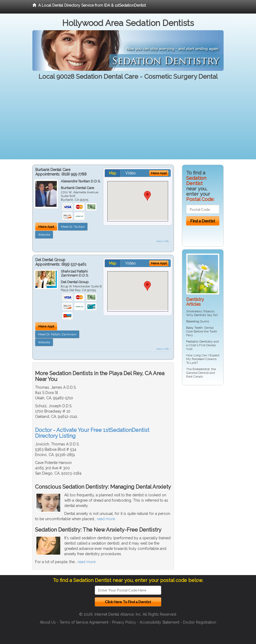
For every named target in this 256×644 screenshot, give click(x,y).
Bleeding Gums (198, 321)
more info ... (164, 241)
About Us (48, 622)
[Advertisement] (128, 122)
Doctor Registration (200, 622)
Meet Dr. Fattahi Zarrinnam (57, 334)
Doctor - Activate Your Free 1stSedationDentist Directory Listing (92, 433)
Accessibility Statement (159, 622)
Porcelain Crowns (204, 359)
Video (131, 173)
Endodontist (201, 369)
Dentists (200, 315)
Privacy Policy (124, 622)
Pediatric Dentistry (199, 341)
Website (44, 235)
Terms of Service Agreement (84, 622)
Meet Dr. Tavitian (73, 227)
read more (106, 519)
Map (113, 173)
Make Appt (46, 227)
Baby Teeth (194, 328)
